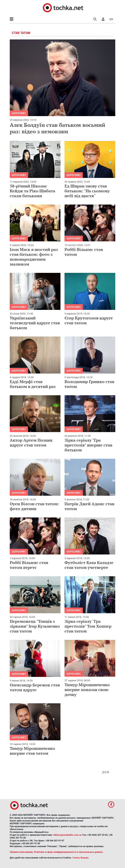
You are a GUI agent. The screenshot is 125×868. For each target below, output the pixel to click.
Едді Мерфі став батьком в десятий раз (33, 384)
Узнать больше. (81, 858)
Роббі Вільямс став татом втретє (29, 565)
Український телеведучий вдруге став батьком (35, 323)
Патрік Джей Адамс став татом (89, 506)
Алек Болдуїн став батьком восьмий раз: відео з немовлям (57, 128)
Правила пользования (21, 852)
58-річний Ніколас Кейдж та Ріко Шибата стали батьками (32, 191)
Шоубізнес (19, 113)
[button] (103, 19)
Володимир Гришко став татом (89, 384)
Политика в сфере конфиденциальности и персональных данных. (69, 852)
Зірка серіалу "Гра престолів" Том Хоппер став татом (88, 626)
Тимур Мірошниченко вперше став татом (32, 751)
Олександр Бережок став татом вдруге (35, 687)
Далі (106, 772)
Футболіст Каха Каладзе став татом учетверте (89, 565)
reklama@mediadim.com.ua (67, 835)
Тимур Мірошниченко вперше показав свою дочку (87, 690)
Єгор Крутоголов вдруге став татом (89, 320)
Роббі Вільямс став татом (84, 252)
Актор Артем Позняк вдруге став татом (31, 443)
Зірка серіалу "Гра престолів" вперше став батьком (88, 445)
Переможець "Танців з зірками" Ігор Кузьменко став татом (35, 626)
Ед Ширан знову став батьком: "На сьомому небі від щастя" (87, 191)
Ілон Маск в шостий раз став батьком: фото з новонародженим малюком (34, 257)
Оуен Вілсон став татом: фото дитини (34, 506)
